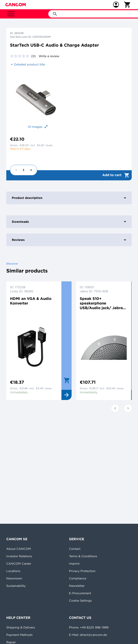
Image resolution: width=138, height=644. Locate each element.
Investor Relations (19, 556)
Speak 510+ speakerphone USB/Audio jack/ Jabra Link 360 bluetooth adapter (101, 303)
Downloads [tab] (69, 222)
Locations (13, 571)
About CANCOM (19, 549)
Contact (75, 549)
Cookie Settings (80, 601)
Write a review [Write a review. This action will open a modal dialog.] (49, 56)
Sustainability (16, 586)
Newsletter (77, 586)
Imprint (74, 564)
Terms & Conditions (83, 556)
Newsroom (14, 578)
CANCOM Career (19, 564)
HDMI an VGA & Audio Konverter (31, 301)
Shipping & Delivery (21, 627)
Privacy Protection (82, 571)
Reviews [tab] (69, 240)
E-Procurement (80, 593)
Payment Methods (19, 635)
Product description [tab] (69, 198)
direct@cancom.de (93, 635)
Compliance (78, 578)
